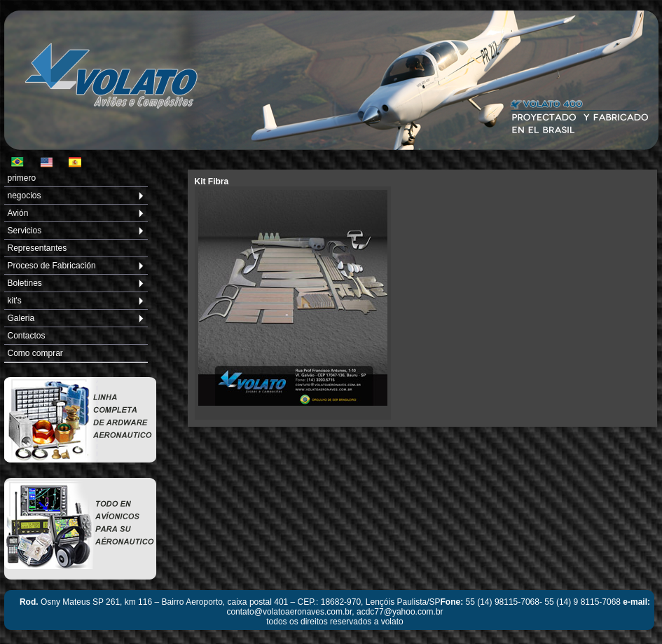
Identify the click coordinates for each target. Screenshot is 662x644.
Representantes (37, 248)
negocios (25, 196)
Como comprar (35, 353)
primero (22, 178)
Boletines (25, 283)
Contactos (27, 336)
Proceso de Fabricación (52, 266)
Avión (18, 213)
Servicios (25, 231)
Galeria (21, 318)
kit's (15, 301)
